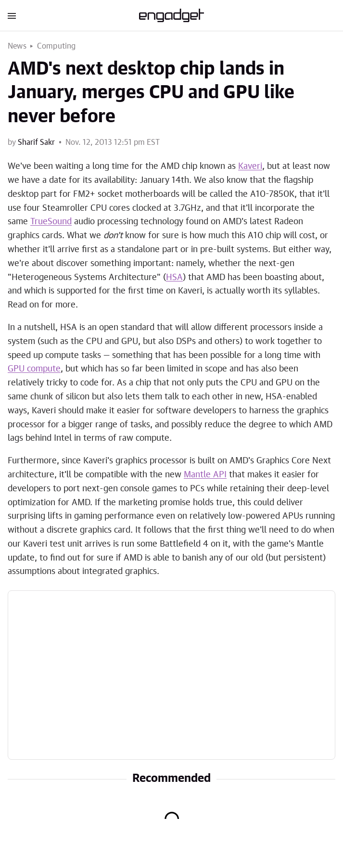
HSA (174, 278)
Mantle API (205, 475)
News (17, 46)
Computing (57, 46)
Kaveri (250, 166)
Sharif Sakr (36, 142)
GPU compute (34, 369)
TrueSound (51, 222)
